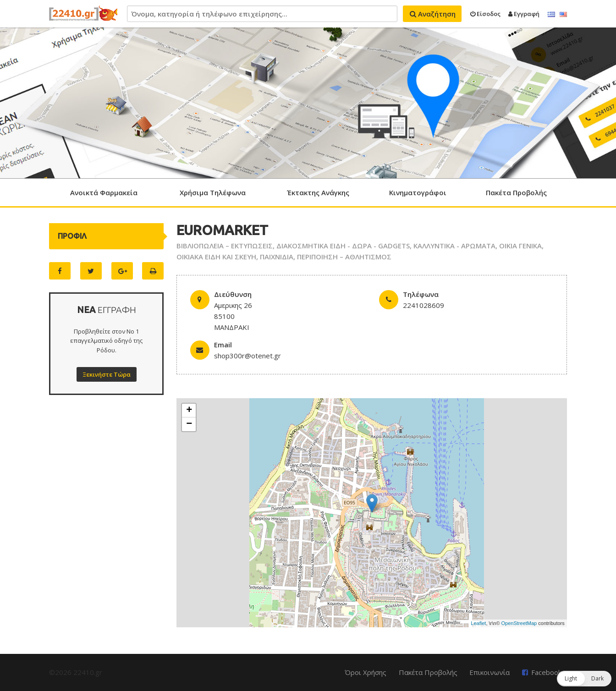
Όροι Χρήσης (366, 672)
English (563, 15)
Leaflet (478, 623)
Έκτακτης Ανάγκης (318, 192)
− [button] (189, 424)
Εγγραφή (524, 14)
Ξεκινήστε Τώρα (107, 374)
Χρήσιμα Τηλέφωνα (213, 192)
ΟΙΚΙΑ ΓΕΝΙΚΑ (520, 246)
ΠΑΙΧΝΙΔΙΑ (277, 257)
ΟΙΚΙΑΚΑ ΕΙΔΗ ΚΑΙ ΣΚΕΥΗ (216, 257)
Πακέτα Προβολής (516, 192)
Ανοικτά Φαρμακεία (104, 192)
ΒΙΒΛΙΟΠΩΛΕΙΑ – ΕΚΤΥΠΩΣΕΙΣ (225, 246)
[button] (584, 679)
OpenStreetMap (519, 623)
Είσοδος (485, 14)
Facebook (546, 672)
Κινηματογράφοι (418, 192)
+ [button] (189, 411)
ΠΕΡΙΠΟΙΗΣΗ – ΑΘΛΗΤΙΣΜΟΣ (344, 257)
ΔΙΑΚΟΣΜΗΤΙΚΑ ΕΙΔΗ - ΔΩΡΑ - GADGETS (343, 246)
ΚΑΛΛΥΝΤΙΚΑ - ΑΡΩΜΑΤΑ (454, 246)
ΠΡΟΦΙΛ (72, 236)
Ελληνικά (551, 15)
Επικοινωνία (489, 672)
